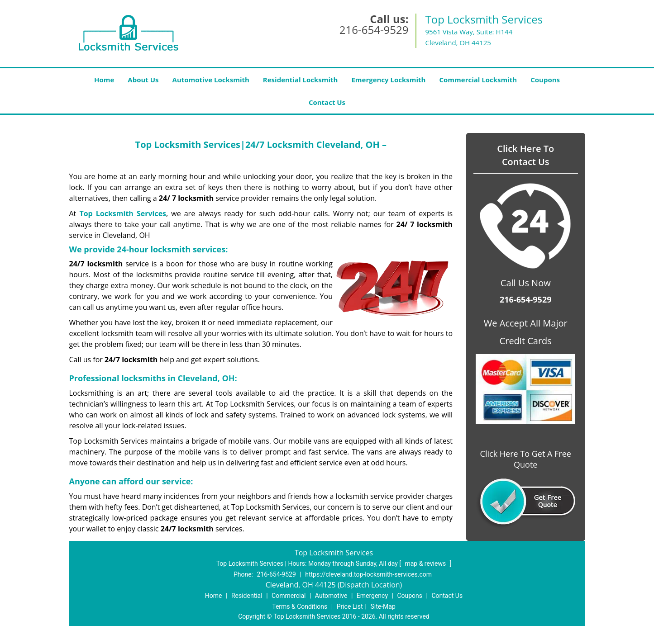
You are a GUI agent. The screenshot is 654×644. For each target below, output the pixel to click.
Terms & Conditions (300, 606)
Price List (350, 606)
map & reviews (426, 563)
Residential (247, 596)
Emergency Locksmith (388, 80)
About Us (143, 80)
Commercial (289, 596)
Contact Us (327, 102)
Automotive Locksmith (211, 80)
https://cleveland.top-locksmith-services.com (368, 574)
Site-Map (383, 606)
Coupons (545, 80)
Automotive (331, 596)
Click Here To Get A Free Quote (526, 459)
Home (104, 80)
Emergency (372, 596)
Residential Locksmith (301, 80)
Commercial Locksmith (478, 80)
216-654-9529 (374, 30)
